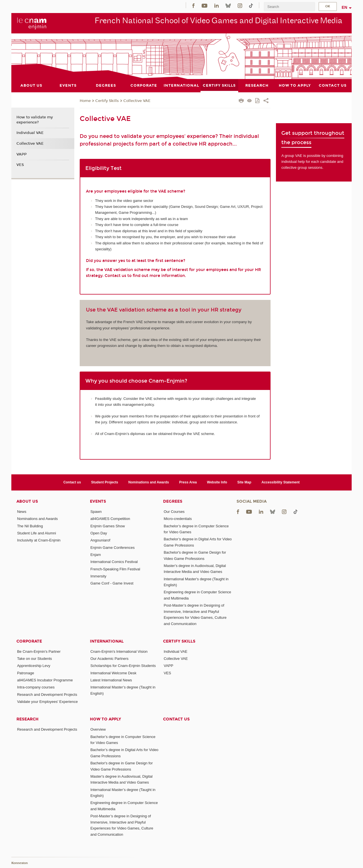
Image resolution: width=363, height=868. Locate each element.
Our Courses (174, 512)
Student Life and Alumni (36, 533)
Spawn (96, 512)
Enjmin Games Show (108, 526)
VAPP (22, 154)
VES (20, 165)
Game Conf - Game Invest (112, 583)
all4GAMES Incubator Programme (45, 680)
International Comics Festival (114, 562)
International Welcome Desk (113, 673)
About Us (27, 501)
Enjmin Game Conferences (113, 548)
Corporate (29, 641)
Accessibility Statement (281, 482)
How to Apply (105, 719)
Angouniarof (100, 540)
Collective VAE (137, 101)
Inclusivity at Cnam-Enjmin (39, 540)
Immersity (98, 576)
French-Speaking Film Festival (115, 569)
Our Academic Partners (109, 659)
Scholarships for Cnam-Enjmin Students (123, 666)
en (345, 7)
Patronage (26, 673)
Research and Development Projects (47, 695)
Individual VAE (30, 133)
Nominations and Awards (149, 482)
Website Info (217, 482)
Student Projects (105, 482)
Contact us (72, 482)
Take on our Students (34, 659)
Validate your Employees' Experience (47, 702)
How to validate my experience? (35, 120)
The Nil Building (30, 526)
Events (98, 501)
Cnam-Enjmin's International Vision (119, 651)
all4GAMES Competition (110, 519)
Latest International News (111, 680)
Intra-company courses (36, 687)
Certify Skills (107, 101)
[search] (289, 7)
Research (28, 719)
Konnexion (20, 863)
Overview (98, 729)
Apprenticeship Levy (34, 666)
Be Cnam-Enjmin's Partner (39, 651)
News (22, 512)
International (107, 641)
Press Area (188, 482)
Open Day (99, 533)
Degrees (173, 501)
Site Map (244, 482)
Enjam (96, 555)
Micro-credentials (178, 519)
